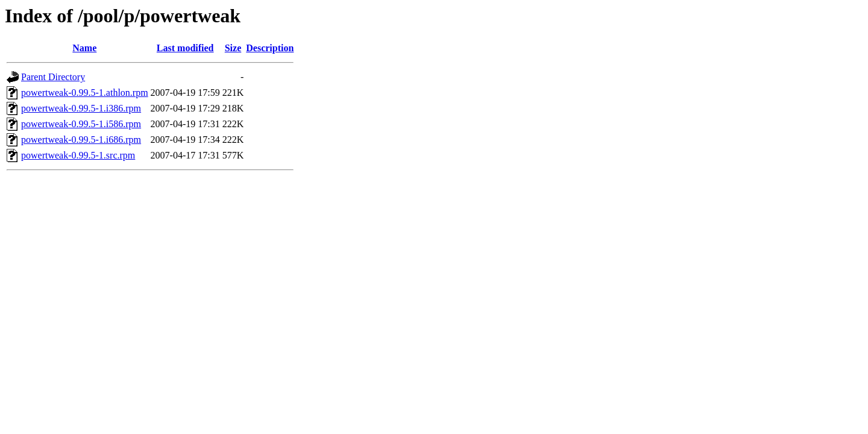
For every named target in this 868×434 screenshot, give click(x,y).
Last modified (185, 48)
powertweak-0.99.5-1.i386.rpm (81, 108)
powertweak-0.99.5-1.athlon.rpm (85, 93)
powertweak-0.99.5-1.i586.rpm (81, 124)
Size (233, 48)
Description (270, 48)
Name (84, 48)
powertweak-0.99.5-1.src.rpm (78, 155)
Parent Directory (53, 77)
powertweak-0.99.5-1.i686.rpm (81, 140)
